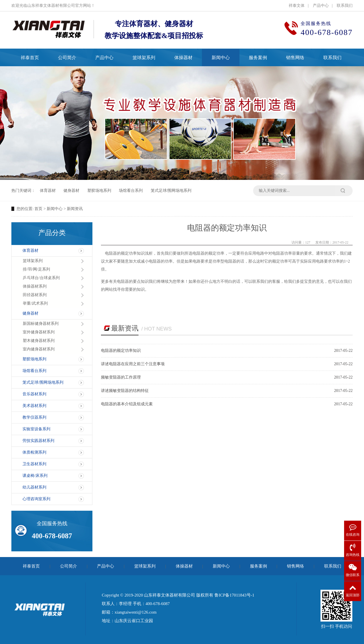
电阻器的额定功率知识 (121, 351)
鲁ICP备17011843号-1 (234, 595)
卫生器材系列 (34, 464)
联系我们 (345, 6)
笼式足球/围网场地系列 (171, 191)
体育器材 (48, 191)
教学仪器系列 (34, 417)
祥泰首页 (31, 566)
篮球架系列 (33, 261)
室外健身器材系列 (39, 332)
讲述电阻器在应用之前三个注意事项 (133, 364)
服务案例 (258, 566)
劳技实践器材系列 (38, 441)
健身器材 (71, 191)
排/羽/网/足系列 (36, 269)
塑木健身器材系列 (39, 341)
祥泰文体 (297, 6)
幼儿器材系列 (34, 487)
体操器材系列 (35, 286)
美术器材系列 (34, 406)
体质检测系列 (34, 452)
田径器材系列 (35, 295)
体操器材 (184, 566)
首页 (38, 209)
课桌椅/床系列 (35, 476)
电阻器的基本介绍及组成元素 (127, 404)
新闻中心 (55, 209)
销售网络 (295, 566)
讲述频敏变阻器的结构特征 (125, 391)
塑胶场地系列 (99, 191)
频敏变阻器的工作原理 (121, 377)
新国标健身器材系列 (41, 324)
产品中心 (321, 6)
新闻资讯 (75, 209)
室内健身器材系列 (39, 349)
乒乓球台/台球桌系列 (41, 278)
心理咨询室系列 (36, 499)
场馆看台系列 (131, 191)
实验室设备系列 (36, 429)
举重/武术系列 (35, 303)
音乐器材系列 (34, 394)
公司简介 (69, 566)
